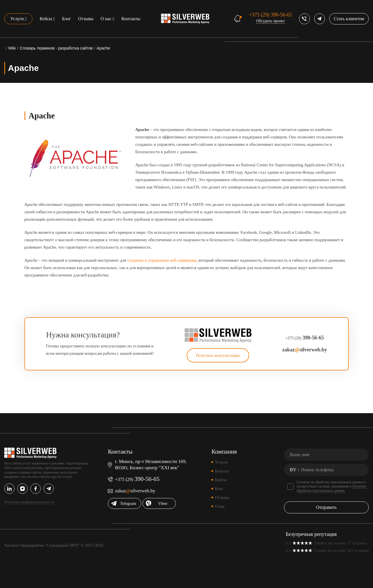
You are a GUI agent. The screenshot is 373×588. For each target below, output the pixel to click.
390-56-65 (270, 15)
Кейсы (46, 19)
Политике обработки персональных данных (331, 488)
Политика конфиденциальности (29, 502)
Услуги (17, 19)
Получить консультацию (218, 355)
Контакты (131, 19)
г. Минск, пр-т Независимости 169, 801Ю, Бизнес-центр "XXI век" (151, 465)
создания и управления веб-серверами (162, 260)
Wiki (12, 48)
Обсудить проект (270, 21)
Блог (67, 19)
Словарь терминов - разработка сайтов (56, 48)
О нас (106, 19)
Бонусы (222, 471)
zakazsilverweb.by (305, 350)
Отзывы (86, 19)
